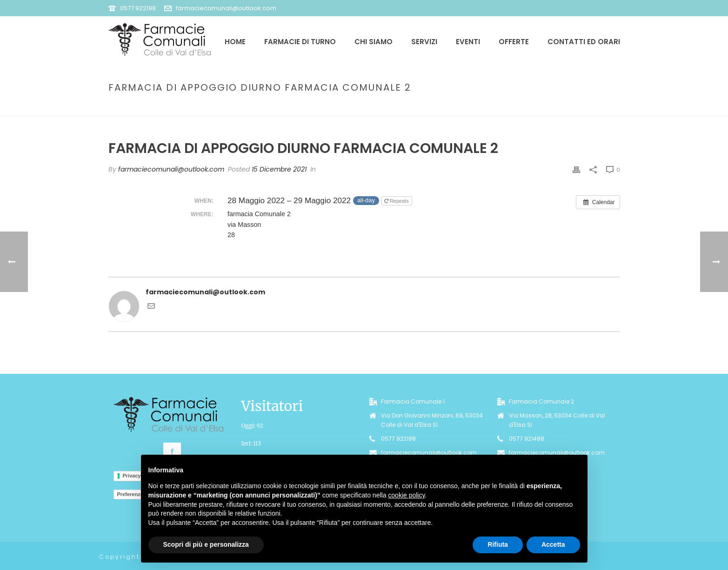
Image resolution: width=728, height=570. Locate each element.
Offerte (514, 42)
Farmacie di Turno (300, 42)
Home (235, 42)
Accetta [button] (553, 544)
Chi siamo (374, 42)
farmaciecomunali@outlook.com (226, 8)
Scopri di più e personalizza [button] (206, 544)
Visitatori (272, 406)
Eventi (468, 42)
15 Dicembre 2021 (279, 169)
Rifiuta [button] (498, 544)
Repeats (397, 201)
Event (437, 107)
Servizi (424, 42)
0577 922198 (138, 8)
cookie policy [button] (406, 495)
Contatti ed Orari (584, 42)
